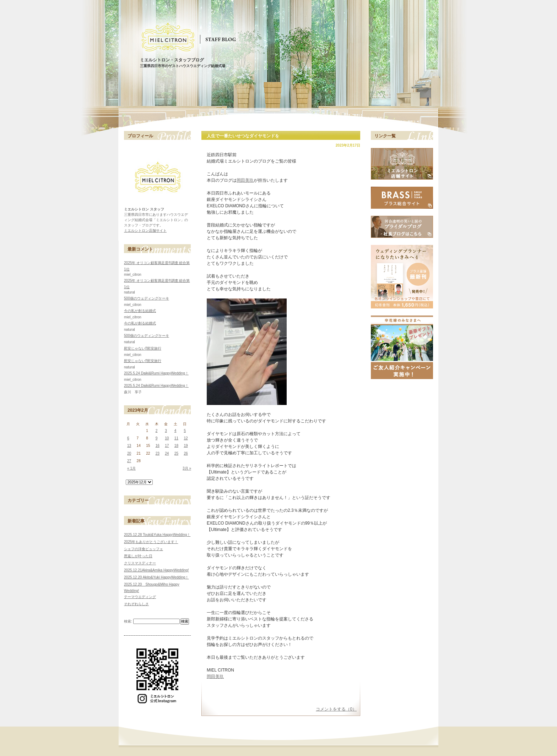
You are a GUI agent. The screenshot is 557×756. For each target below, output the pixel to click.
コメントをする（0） (336, 709)
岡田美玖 (245, 180)
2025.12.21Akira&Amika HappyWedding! (156, 570)
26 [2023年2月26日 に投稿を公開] (186, 453)
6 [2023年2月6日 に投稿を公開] (128, 438)
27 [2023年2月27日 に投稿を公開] (129, 461)
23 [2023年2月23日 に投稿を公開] (158, 453)
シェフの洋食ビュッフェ (144, 549)
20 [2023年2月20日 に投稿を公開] (129, 453)
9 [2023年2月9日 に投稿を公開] (157, 438)
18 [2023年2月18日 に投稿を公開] (176, 446)
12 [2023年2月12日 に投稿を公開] (186, 438)
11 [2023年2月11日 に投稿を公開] (176, 438)
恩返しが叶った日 (138, 556)
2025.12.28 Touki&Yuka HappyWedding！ (157, 535)
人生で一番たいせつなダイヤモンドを (243, 136)
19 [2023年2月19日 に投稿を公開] (186, 446)
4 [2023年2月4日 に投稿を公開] (175, 431)
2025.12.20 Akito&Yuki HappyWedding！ (156, 577)
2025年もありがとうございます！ (151, 542)
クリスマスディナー (140, 563)
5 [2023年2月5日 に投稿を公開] (185, 431)
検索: (128, 621)
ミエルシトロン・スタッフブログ (172, 60)
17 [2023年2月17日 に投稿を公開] (167, 446)
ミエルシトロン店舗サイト (145, 231)
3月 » (187, 468)
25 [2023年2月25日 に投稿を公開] (176, 453)
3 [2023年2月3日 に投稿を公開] (166, 431)
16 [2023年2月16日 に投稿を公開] (158, 446)
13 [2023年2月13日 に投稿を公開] (129, 446)
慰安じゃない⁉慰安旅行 (143, 348)
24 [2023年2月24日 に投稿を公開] (167, 453)
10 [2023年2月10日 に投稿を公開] (167, 438)
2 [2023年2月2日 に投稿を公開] (157, 431)
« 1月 (131, 468)
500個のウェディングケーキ (147, 298)
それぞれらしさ (136, 604)
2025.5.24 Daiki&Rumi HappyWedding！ (156, 373)
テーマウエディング (140, 597)
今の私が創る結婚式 (140, 311)
